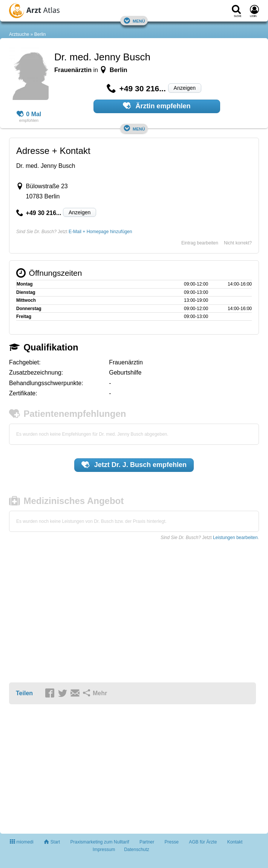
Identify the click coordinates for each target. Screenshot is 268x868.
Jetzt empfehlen (134, 465)
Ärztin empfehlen (157, 106)
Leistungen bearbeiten (235, 538)
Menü (134, 21)
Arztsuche (19, 34)
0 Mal (29, 114)
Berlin (40, 34)
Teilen (24, 693)
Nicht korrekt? (238, 243)
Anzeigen (185, 88)
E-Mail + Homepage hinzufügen (100, 232)
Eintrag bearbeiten (200, 243)
